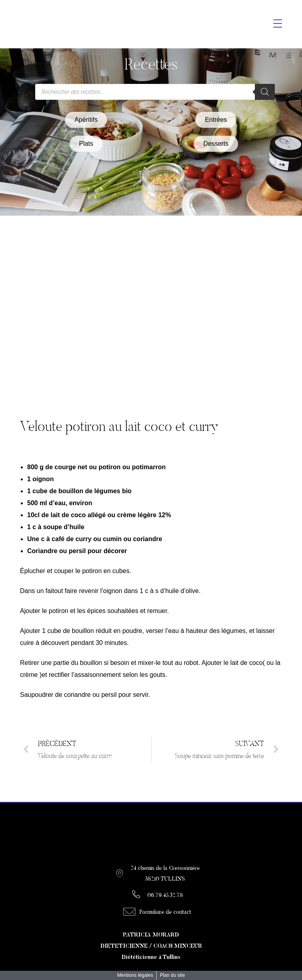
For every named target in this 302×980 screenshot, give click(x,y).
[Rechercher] (265, 92)
